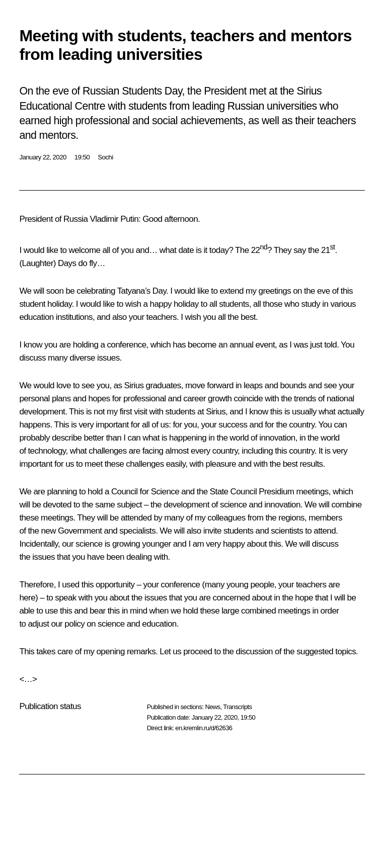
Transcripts (237, 707)
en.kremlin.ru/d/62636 (204, 728)
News (212, 707)
